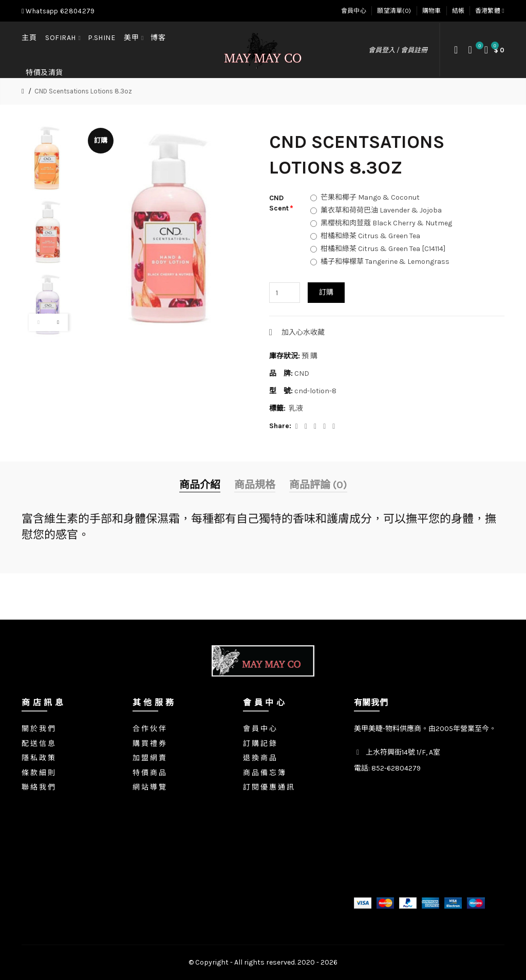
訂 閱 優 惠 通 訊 (268, 787)
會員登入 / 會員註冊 (398, 50)
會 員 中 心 (260, 729)
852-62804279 (396, 768)
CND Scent (279, 203)
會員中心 (354, 11)
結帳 (458, 11)
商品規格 (255, 485)
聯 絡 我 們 (38, 787)
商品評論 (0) (318, 485)
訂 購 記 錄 (260, 744)
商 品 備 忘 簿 (264, 773)
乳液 (296, 408)
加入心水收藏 (303, 332)
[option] (48, 159)
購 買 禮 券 (149, 744)
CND (302, 373)
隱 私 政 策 (38, 758)
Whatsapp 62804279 (58, 11)
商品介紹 (200, 485)
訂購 (326, 292)
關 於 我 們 (38, 729)
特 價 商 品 (149, 773)
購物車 (432, 11)
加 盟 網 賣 (149, 758)
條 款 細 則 (38, 773)
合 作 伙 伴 (149, 729)
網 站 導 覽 (149, 787)
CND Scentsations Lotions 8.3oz (83, 91)
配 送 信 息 (38, 744)
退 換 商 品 (260, 758)
